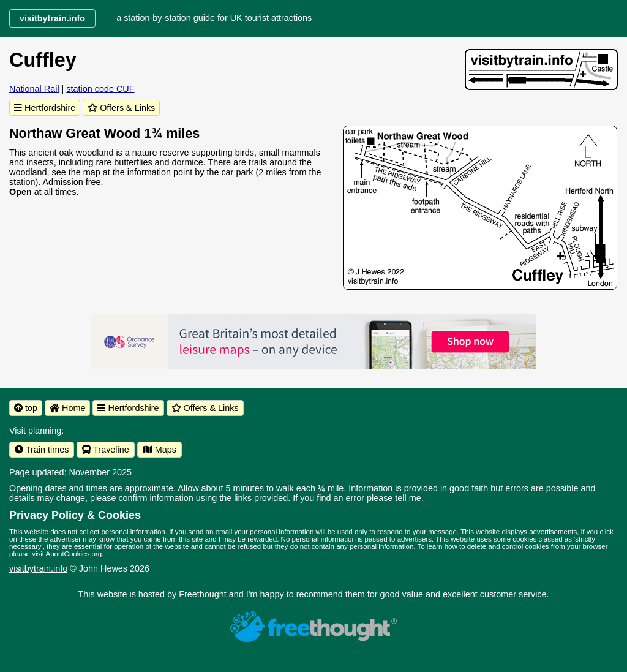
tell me (408, 498)
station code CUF (100, 89)
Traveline (105, 450)
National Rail (34, 89)
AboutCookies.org (74, 554)
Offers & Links (121, 108)
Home (67, 408)
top (26, 408)
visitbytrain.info (38, 568)
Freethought (203, 594)
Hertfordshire (45, 108)
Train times (42, 450)
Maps (160, 450)
